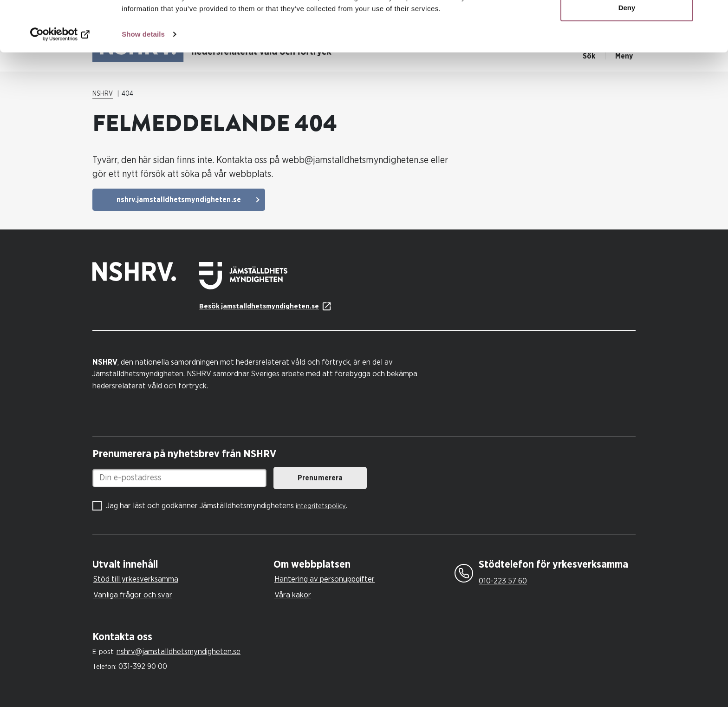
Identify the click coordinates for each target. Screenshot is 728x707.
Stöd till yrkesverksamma (136, 579)
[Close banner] (714, 14)
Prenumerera (320, 478)
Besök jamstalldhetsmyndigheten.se (259, 306)
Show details (143, 82)
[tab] (181, 565)
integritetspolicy (321, 506)
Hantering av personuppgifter (325, 579)
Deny (627, 55)
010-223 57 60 (503, 581)
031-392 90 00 (143, 666)
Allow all (627, 24)
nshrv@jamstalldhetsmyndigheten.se (179, 651)
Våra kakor (293, 595)
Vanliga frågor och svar (133, 595)
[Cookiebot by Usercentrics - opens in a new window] (60, 82)
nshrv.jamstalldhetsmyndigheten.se (179, 200)
